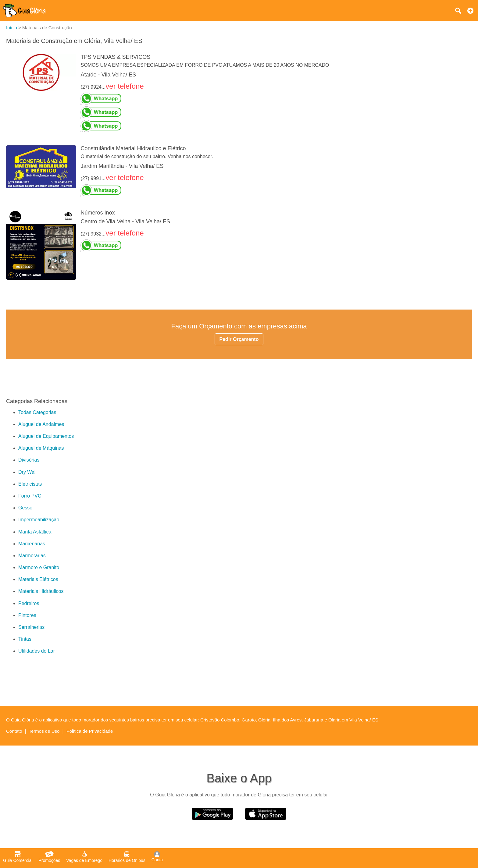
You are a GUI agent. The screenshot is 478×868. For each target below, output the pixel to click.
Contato (14, 731)
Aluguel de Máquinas (41, 448)
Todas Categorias (37, 412)
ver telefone (125, 86)
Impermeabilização (39, 520)
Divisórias (29, 460)
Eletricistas (30, 484)
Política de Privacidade (90, 731)
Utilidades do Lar (37, 651)
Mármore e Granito (39, 567)
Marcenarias (32, 544)
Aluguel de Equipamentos (46, 436)
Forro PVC (30, 496)
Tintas (25, 639)
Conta (157, 857)
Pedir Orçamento (239, 339)
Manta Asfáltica (35, 532)
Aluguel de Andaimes (41, 424)
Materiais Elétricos (38, 579)
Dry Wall (27, 472)
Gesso (25, 508)
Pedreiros (29, 603)
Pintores (27, 615)
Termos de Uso (44, 731)
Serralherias (31, 627)
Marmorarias (32, 556)
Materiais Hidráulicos (41, 591)
